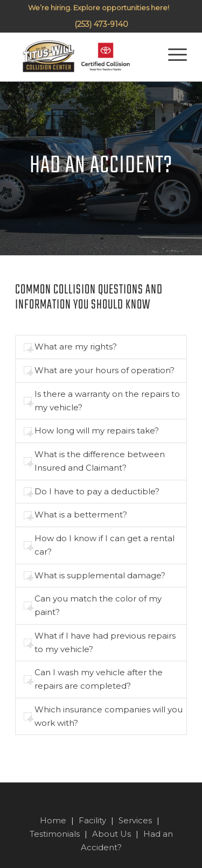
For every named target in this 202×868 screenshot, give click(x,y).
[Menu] (169, 57)
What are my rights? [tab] (70, 346)
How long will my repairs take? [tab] (91, 430)
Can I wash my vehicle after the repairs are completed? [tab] (93, 679)
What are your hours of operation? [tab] (99, 370)
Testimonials (55, 834)
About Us (112, 834)
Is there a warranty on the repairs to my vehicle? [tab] (102, 401)
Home (53, 820)
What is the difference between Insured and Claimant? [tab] (94, 461)
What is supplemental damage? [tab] (95, 575)
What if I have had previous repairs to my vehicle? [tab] (100, 642)
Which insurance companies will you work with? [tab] (103, 716)
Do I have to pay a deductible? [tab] (92, 491)
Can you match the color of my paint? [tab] (93, 605)
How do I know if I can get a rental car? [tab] (99, 545)
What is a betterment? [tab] (75, 514)
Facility (92, 820)
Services (135, 820)
